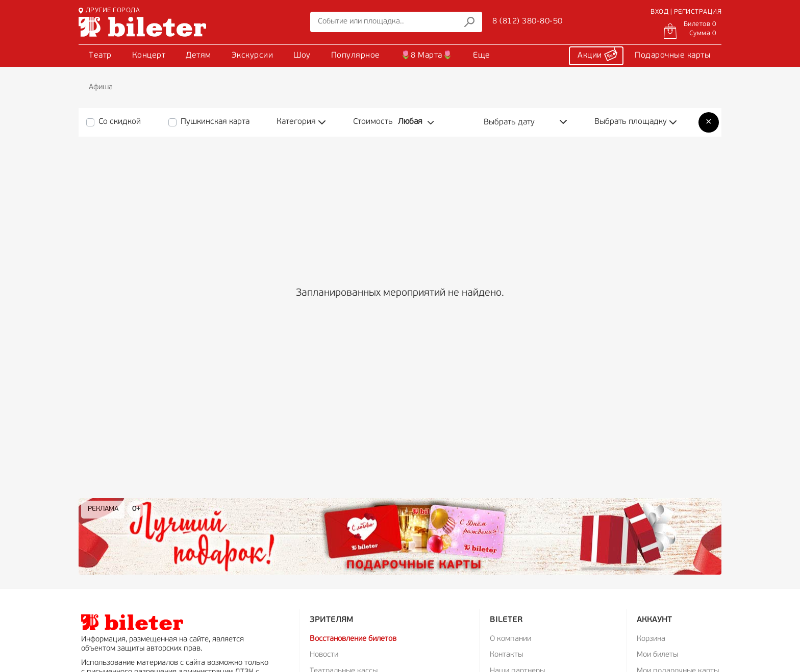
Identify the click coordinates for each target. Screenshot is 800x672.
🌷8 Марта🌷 (427, 56)
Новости (324, 655)
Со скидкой (120, 122)
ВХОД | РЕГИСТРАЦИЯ (686, 12)
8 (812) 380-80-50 (528, 21)
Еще (482, 56)
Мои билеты (657, 655)
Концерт (149, 56)
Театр (100, 56)
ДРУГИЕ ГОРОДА (109, 10)
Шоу (302, 56)
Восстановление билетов (353, 639)
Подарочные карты (672, 56)
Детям (198, 56)
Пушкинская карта (215, 122)
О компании (510, 639)
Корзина (651, 639)
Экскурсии (253, 56)
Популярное (356, 56)
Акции (597, 54)
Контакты (506, 655)
